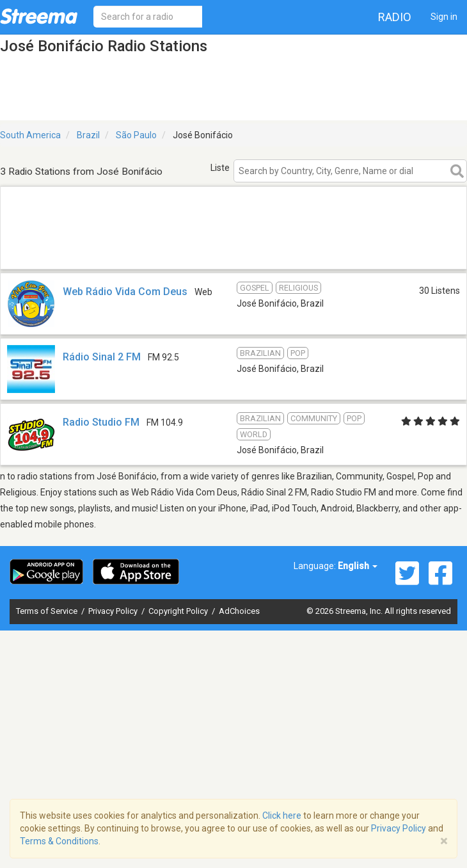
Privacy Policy (114, 611)
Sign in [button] (444, 17)
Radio (395, 17)
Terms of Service (48, 611)
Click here (282, 816)
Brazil (88, 135)
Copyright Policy (179, 611)
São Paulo (136, 135)
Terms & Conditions (59, 841)
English (358, 566)
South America (30, 135)
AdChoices (239, 611)
